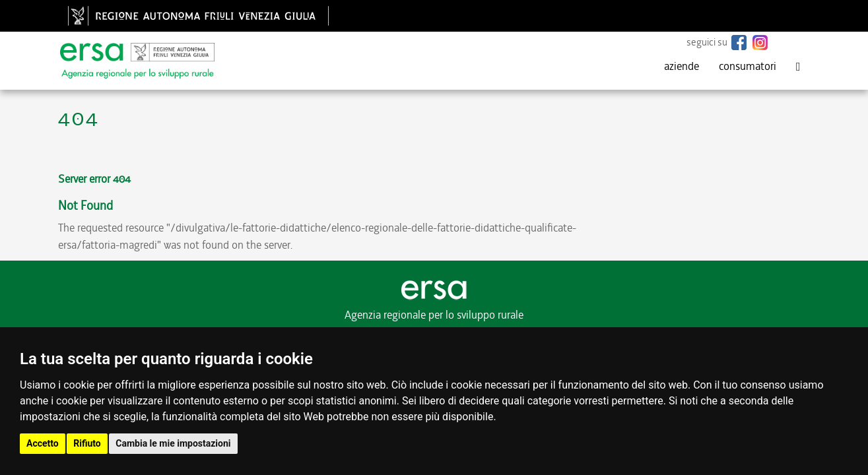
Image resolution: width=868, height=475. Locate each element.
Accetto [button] (43, 443)
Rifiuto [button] (87, 443)
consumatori (748, 66)
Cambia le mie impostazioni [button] (173, 443)
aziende (682, 66)
